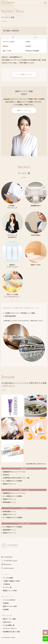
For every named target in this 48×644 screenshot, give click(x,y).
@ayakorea (6, 564)
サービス (5, 574)
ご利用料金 (6, 584)
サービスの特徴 (8, 578)
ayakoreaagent (8, 568)
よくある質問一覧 (9, 625)
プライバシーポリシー (10, 628)
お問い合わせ (7, 615)
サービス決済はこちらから (24, 74)
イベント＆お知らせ (9, 600)
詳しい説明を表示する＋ (12, 296)
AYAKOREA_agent (9, 560)
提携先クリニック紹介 (10, 591)
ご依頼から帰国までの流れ (11, 581)
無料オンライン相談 (9, 619)
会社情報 (6, 609)
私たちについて (8, 596)
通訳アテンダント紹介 (10, 606)
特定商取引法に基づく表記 (11, 632)
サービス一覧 (7, 587)
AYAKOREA (7, 557)
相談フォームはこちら (24, 110)
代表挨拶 (6, 603)
